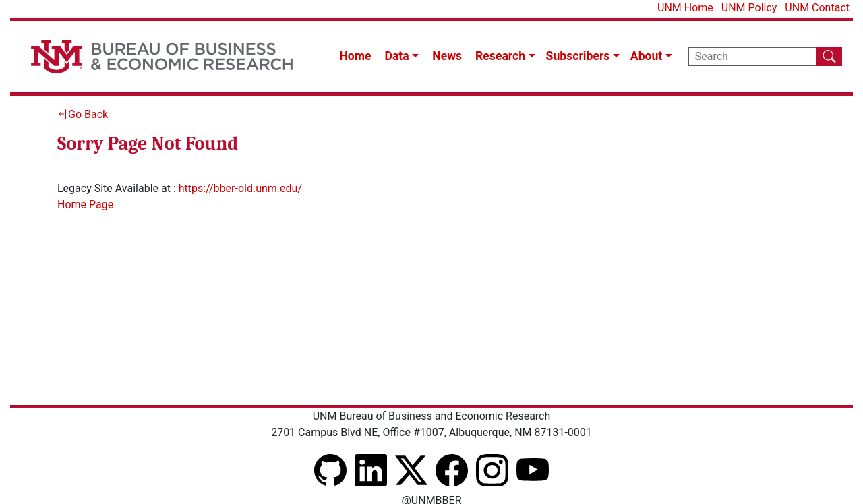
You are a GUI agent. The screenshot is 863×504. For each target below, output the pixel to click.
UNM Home (685, 8)
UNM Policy (749, 8)
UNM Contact (817, 8)
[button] (402, 56)
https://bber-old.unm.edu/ (240, 188)
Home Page (85, 204)
